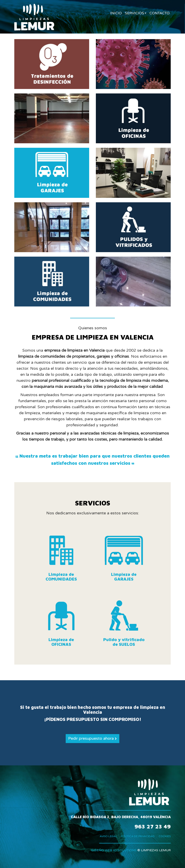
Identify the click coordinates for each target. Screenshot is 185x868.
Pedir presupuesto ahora (92, 738)
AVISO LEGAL (108, 836)
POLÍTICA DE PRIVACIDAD (138, 836)
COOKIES (165, 836)
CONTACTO (160, 13)
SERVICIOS (136, 13)
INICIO (116, 13)
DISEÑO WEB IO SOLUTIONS (114, 850)
